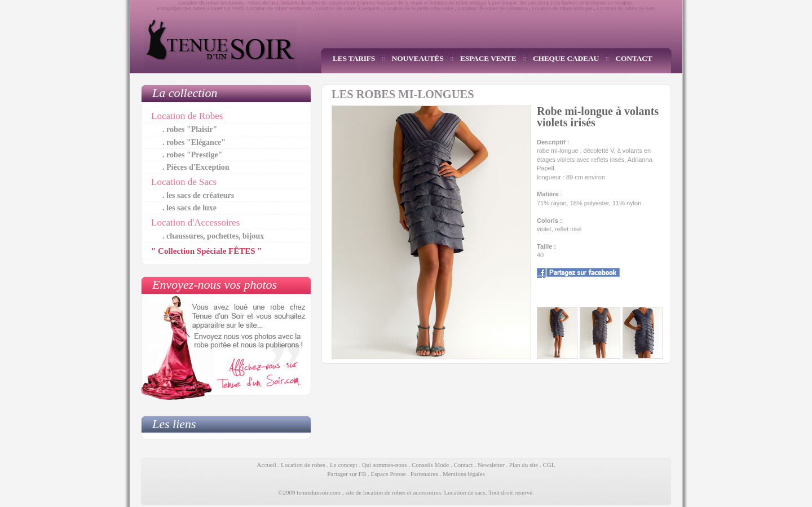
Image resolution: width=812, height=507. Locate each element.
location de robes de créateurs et (318, 3)
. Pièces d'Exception (196, 167)
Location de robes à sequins (348, 8)
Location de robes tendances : (213, 3)
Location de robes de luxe (626, 8)
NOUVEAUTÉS (418, 58)
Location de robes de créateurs (493, 8)
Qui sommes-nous (385, 465)
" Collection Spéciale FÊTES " (207, 251)
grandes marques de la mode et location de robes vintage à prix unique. (438, 3)
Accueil (267, 465)
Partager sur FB (347, 474)
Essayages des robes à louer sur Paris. (201, 8)
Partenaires (424, 474)
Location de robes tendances (279, 8)
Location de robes (303, 465)
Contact (463, 465)
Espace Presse (389, 474)
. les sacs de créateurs (198, 195)
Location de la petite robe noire (419, 8)
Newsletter (491, 465)
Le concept (344, 465)
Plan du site (524, 465)
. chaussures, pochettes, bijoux (213, 236)
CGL (549, 465)
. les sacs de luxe (189, 208)
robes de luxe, (264, 3)
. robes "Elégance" (194, 142)
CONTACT (634, 58)
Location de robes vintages (562, 8)
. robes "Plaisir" (190, 129)
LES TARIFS (354, 58)
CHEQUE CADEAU (566, 58)
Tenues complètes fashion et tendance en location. (576, 3)
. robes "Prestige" (192, 155)
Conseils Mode (430, 465)
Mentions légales (464, 474)
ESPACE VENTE (488, 58)
